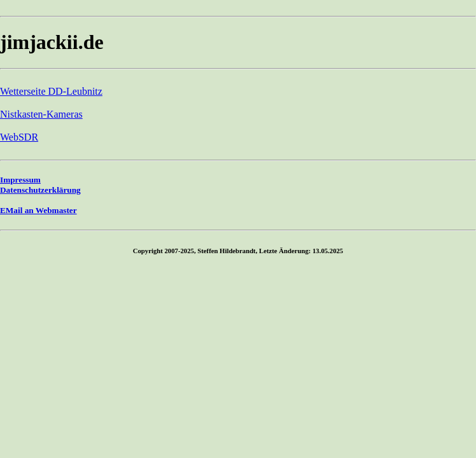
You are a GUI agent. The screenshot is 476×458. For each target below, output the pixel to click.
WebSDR (19, 137)
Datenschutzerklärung (40, 190)
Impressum (20, 180)
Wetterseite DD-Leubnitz (51, 91)
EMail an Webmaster (38, 210)
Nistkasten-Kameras (41, 114)
